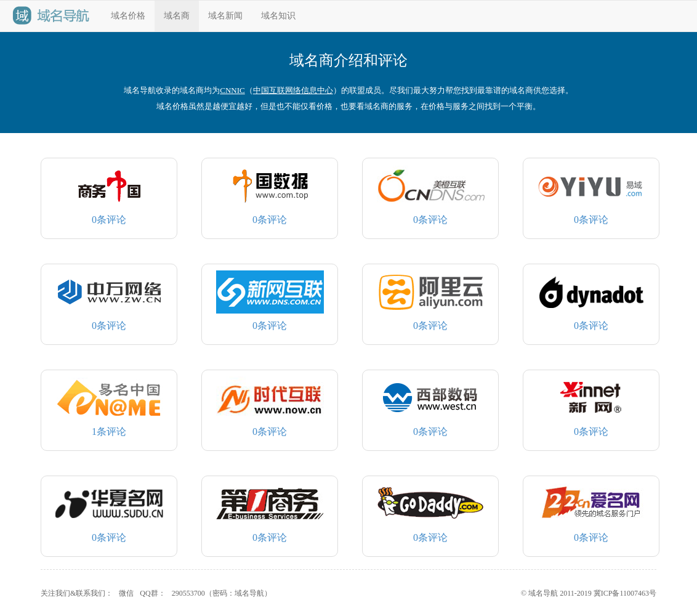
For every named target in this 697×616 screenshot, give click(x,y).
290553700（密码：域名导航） (222, 593)
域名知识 (278, 16)
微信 (126, 593)
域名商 (177, 16)
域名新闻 (225, 16)
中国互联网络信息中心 (293, 90)
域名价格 (128, 16)
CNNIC (232, 90)
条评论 (109, 195)
